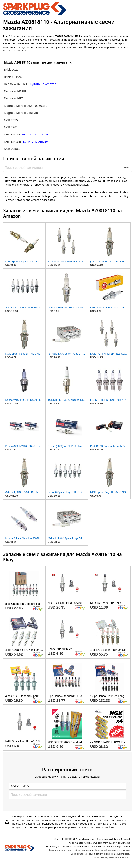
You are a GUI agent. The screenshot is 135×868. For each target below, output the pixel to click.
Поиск (126, 168)
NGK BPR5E (12, 134)
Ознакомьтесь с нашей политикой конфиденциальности (101, 854)
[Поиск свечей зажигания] (62, 168)
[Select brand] (67, 786)
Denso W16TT (13, 98)
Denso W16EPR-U (16, 84)
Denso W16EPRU (15, 91)
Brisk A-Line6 (13, 77)
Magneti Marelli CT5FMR (21, 113)
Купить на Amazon (43, 84)
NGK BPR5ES (13, 141)
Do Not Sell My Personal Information (112, 857)
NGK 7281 (11, 127)
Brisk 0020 (11, 69)
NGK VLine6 (12, 149)
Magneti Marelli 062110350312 (25, 106)
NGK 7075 (11, 120)
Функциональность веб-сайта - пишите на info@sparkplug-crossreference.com (89, 850)
